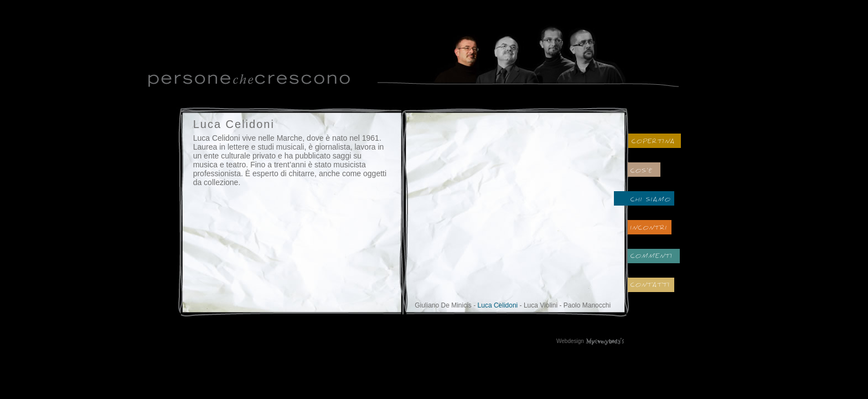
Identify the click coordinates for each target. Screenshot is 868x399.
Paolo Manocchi (587, 305)
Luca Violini (541, 305)
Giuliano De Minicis (443, 305)
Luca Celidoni (498, 305)
